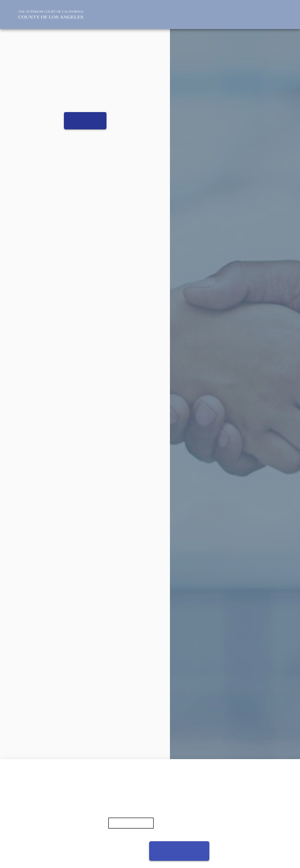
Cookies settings (113, 851)
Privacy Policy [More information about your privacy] (131, 823)
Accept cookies (179, 851)
